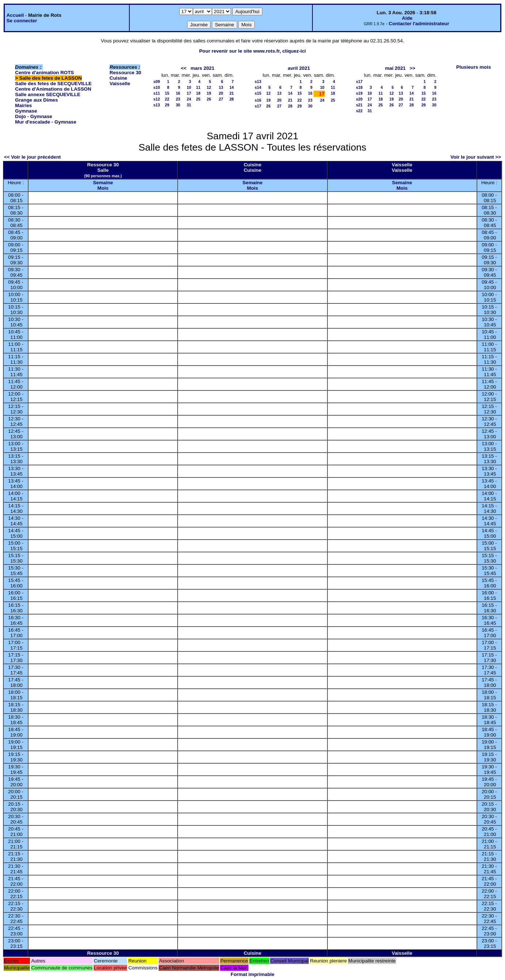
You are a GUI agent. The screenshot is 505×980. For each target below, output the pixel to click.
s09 (157, 82)
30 (178, 105)
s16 (258, 100)
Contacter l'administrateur (419, 24)
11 (198, 87)
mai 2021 (395, 68)
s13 (157, 105)
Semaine (103, 183)
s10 (157, 87)
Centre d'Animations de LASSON (53, 89)
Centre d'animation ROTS (44, 73)
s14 (258, 87)
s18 (359, 87)
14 (232, 87)
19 (209, 93)
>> (413, 68)
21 (232, 93)
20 (221, 93)
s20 (359, 99)
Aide (407, 18)
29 (167, 105)
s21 (359, 105)
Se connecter (22, 21)
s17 (258, 106)
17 (189, 93)
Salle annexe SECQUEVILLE (48, 94)
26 (209, 99)
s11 (157, 93)
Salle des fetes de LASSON (51, 78)
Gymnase (26, 111)
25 (198, 99)
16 (178, 93)
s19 (359, 93)
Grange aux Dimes (36, 100)
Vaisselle (120, 84)
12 (209, 87)
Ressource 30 (126, 73)
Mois (103, 188)
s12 (157, 99)
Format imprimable (252, 974)
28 (232, 99)
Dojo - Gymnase (33, 116)
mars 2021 (202, 68)
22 (167, 99)
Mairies (23, 105)
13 (221, 87)
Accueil (15, 15)
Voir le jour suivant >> (476, 157)
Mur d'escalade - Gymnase (46, 122)
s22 (359, 111)
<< (184, 68)
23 (178, 99)
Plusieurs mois (474, 67)
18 (198, 93)
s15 (258, 93)
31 (189, 105)
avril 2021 (299, 68)
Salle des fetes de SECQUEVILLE (53, 84)
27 (221, 99)
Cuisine (118, 78)
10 (189, 87)
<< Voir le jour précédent (32, 157)
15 (167, 93)
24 (189, 99)
